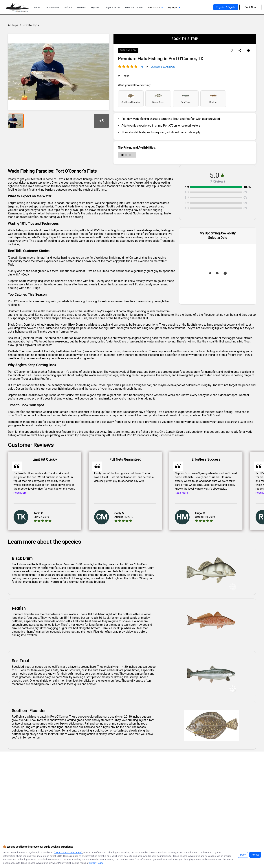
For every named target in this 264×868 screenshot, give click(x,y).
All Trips (13, 25)
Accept (255, 855)
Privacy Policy (96, 863)
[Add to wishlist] (231, 51)
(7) (141, 67)
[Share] (240, 51)
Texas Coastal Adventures (68, 852)
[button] (156, 8)
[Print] (249, 51)
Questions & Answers (163, 67)
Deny (243, 855)
